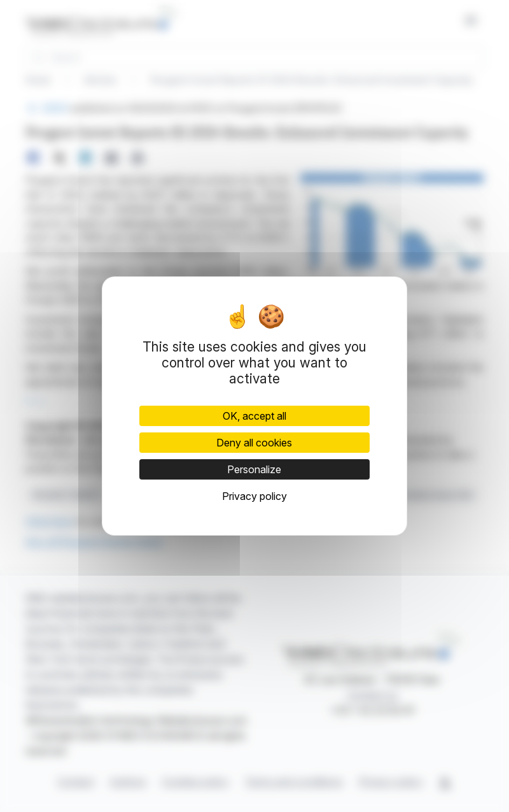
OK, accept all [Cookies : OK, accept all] (254, 416)
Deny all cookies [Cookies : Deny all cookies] (254, 443)
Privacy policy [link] (254, 496)
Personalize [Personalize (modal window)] (254, 469)
